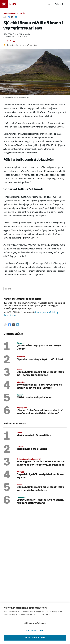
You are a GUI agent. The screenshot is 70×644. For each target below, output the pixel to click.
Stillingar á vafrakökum (35, 624)
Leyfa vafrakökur (35, 639)
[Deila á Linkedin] (16, 17)
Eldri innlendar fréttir (14, 14)
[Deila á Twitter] (12, 17)
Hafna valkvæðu (35, 631)
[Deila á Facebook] (9, 17)
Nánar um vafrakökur (42, 616)
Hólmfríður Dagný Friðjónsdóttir (17, 34)
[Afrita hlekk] (5, 17)
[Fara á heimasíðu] (11, 4)
